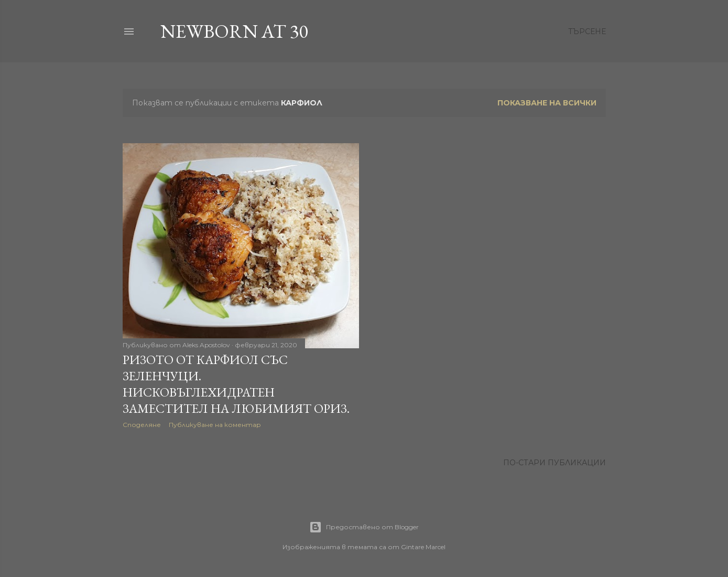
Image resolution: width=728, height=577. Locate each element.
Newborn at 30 (234, 31)
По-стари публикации (555, 463)
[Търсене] (587, 31)
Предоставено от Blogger (364, 527)
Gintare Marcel (423, 547)
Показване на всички (547, 103)
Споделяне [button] (142, 425)
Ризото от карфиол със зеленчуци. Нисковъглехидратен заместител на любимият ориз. (236, 384)
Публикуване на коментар (215, 425)
